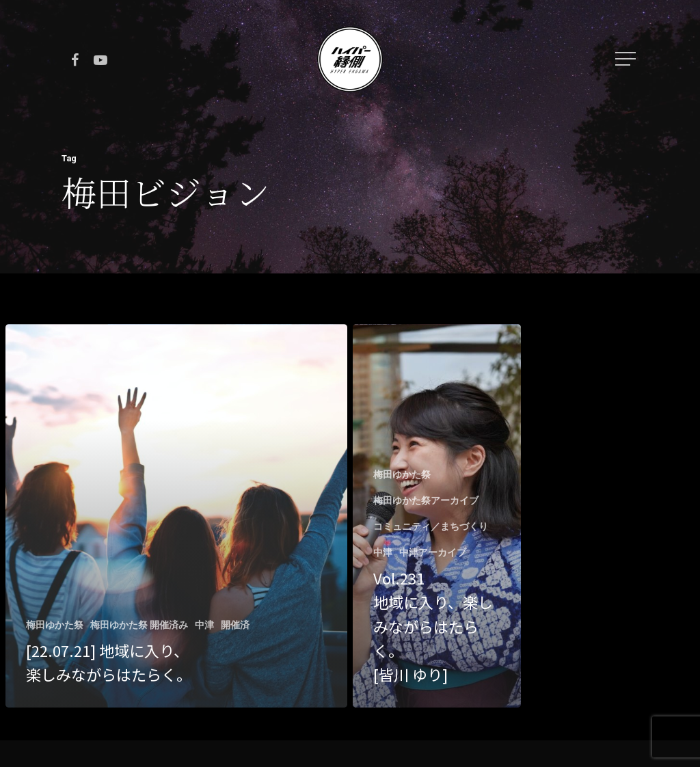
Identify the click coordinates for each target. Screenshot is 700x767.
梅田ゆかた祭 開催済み (139, 625)
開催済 (235, 625)
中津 (204, 625)
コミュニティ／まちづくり (431, 526)
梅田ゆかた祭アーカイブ (426, 500)
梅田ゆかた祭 (55, 625)
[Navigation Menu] (627, 59)
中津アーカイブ (433, 552)
